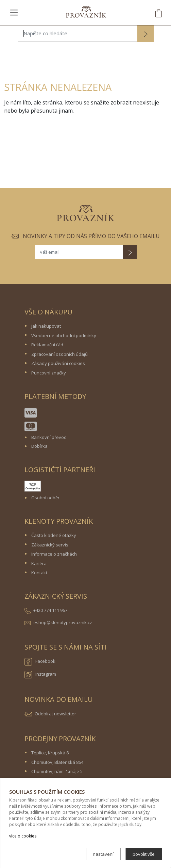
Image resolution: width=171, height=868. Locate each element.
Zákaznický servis (50, 545)
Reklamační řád (47, 345)
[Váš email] (79, 252)
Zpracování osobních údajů (59, 354)
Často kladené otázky (54, 535)
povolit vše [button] (144, 854)
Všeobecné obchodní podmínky (64, 335)
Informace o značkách (54, 554)
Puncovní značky (49, 373)
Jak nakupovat (46, 326)
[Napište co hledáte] (78, 34)
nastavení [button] (103, 854)
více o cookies (23, 836)
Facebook (40, 662)
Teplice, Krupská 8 (50, 753)
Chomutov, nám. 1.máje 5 (57, 771)
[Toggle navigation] (14, 12)
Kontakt (39, 573)
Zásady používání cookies (58, 363)
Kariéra (39, 563)
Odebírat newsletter (55, 714)
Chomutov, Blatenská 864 (57, 762)
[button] (146, 34)
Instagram (40, 675)
